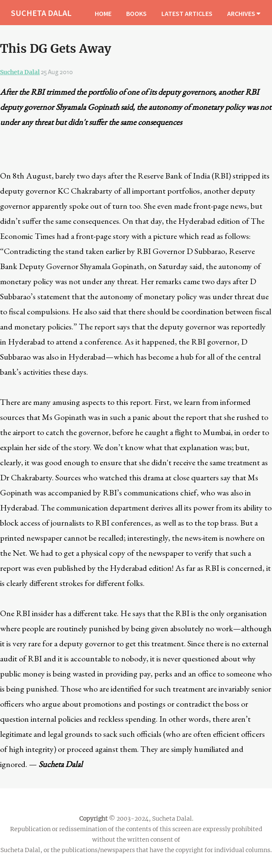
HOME (103, 13)
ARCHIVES (244, 13)
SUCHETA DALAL (41, 13)
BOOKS (136, 13)
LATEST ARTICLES (187, 13)
